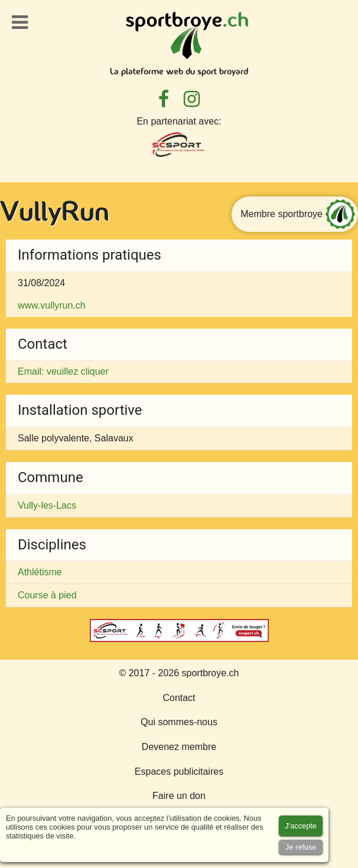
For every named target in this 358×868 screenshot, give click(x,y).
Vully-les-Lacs (47, 505)
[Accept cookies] (301, 826)
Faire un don (179, 796)
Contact (179, 698)
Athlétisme (40, 572)
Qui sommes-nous (179, 722)
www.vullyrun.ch (52, 305)
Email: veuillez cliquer (63, 371)
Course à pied (47, 595)
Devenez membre (179, 747)
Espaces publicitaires (179, 772)
